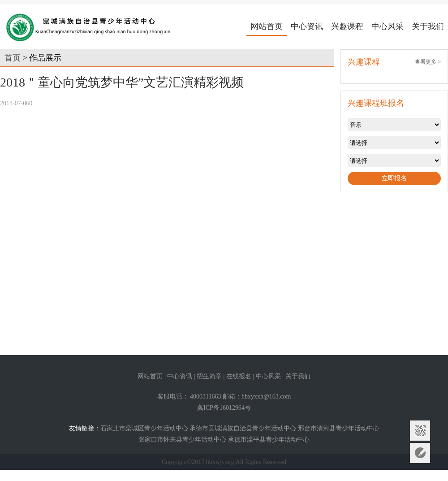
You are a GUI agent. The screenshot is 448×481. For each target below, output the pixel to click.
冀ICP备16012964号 (224, 408)
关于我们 (428, 26)
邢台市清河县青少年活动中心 (339, 428)
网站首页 (267, 26)
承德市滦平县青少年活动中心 (269, 440)
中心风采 (388, 26)
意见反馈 (420, 453)
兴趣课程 (347, 26)
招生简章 (209, 376)
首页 (13, 58)
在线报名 (239, 376)
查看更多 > (428, 62)
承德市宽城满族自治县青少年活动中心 (243, 428)
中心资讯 (307, 26)
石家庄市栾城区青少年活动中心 (144, 428)
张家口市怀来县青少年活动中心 (182, 440)
